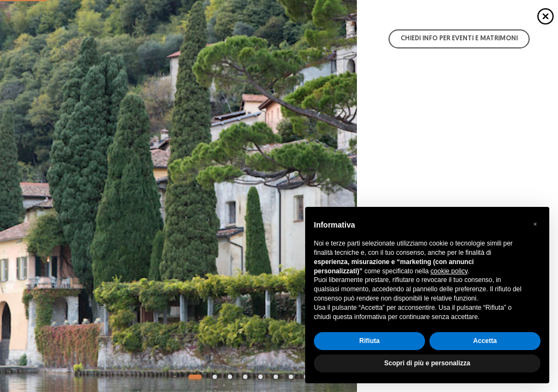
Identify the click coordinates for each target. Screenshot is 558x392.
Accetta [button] (485, 341)
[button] (535, 224)
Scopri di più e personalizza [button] (427, 363)
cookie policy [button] (449, 271)
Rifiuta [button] (369, 341)
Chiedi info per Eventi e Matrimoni (459, 39)
